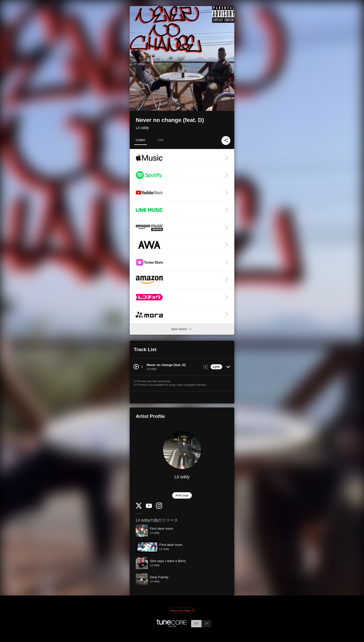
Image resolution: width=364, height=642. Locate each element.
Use (160, 140)
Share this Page (182, 611)
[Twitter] (139, 507)
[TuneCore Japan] (172, 626)
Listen (140, 140)
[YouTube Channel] (149, 507)
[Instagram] (159, 508)
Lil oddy (142, 128)
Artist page (182, 495)
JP (206, 623)
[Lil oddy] (182, 450)
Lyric (216, 367)
